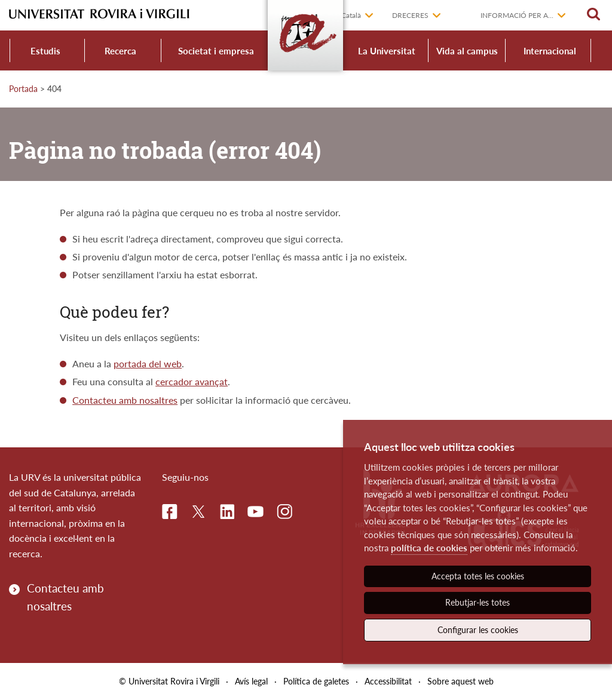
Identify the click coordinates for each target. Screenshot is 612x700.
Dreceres (410, 15)
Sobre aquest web (460, 681)
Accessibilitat (388, 681)
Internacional (550, 51)
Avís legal (251, 681)
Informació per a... (517, 15)
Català (351, 15)
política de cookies (429, 548)
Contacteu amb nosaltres (125, 400)
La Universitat (387, 51)
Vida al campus (467, 51)
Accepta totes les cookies (478, 576)
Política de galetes (316, 681)
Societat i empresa (216, 51)
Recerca (120, 51)
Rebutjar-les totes (478, 602)
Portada (23, 89)
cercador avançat (192, 381)
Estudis (45, 51)
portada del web (148, 363)
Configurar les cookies (478, 630)
